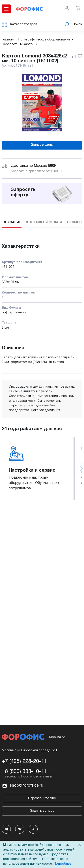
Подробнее (62, 864)
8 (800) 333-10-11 (26, 772)
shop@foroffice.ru (26, 786)
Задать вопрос (42, 811)
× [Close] (80, 845)
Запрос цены (42, 145)
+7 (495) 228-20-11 (24, 762)
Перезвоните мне (42, 798)
